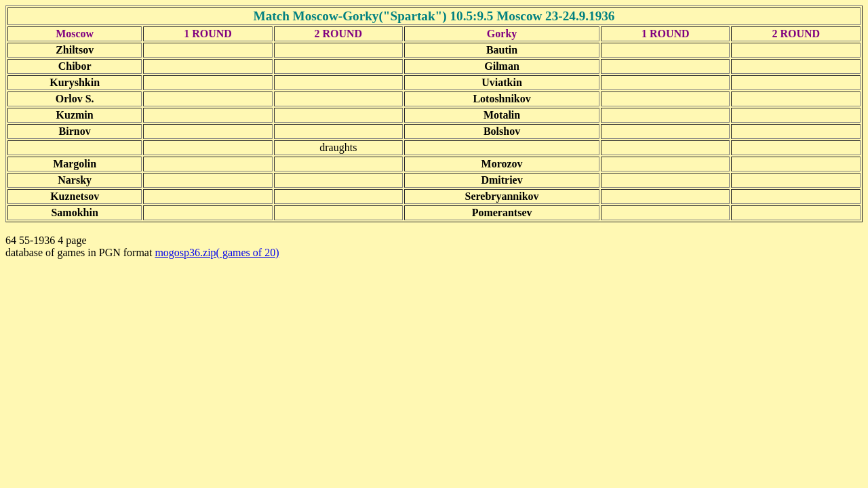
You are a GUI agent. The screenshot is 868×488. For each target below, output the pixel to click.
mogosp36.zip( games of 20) (217, 252)
